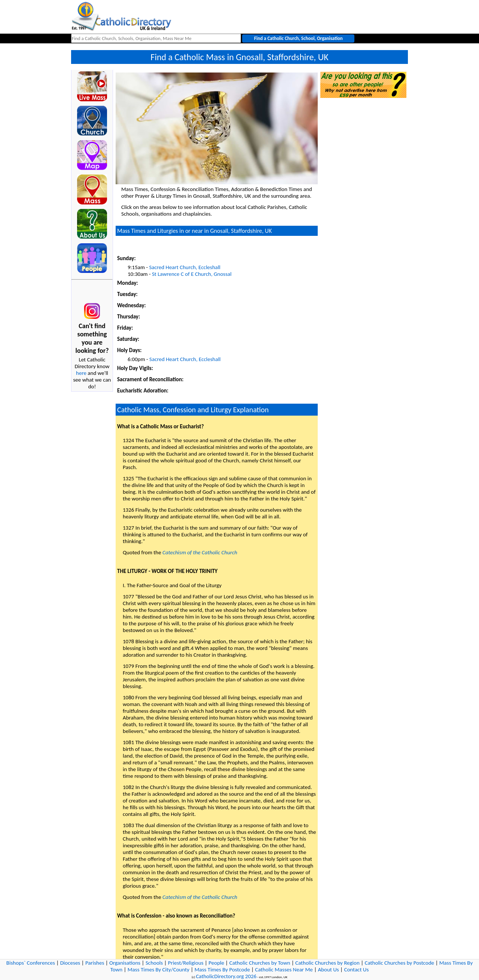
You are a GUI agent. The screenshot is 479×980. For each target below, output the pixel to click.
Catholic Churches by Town (260, 963)
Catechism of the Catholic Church (200, 552)
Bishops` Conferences (31, 963)
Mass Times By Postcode (222, 970)
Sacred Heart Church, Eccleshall (184, 267)
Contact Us (356, 970)
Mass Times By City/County (158, 970)
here (81, 373)
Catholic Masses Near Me (284, 970)
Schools (154, 963)
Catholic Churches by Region (327, 963)
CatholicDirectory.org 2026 (226, 976)
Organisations (125, 963)
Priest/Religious (186, 963)
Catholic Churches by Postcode (400, 963)
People (216, 963)
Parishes (95, 963)
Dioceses (70, 963)
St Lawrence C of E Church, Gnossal (192, 274)
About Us (328, 970)
